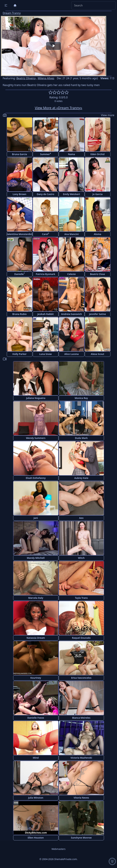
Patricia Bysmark (45, 274)
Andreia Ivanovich (71, 314)
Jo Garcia (98, 194)
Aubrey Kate (81, 478)
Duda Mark (81, 438)
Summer (46, 154)
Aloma (98, 234)
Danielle (20, 274)
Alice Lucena (71, 354)
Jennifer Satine (97, 314)
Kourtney (36, 678)
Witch (81, 558)
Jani (36, 518)
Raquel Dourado (81, 638)
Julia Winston (36, 798)
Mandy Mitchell (36, 558)
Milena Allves (46, 78)
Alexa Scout (97, 354)
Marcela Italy (36, 598)
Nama (71, 154)
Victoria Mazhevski (81, 758)
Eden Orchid (97, 154)
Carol (46, 234)
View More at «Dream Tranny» (58, 108)
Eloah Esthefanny (36, 478)
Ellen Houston (36, 838)
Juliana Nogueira (36, 398)
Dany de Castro (45, 194)
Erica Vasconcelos (81, 678)
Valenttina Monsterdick (20, 234)
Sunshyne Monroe (81, 838)
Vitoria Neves (81, 798)
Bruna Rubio (19, 314)
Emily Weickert (71, 194)
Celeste (71, 274)
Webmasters (58, 849)
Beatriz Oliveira (26, 78)
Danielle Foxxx (36, 718)
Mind (36, 758)
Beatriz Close (97, 274)
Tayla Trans (81, 598)
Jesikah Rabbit (45, 314)
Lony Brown (19, 194)
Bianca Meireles (81, 718)
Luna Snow (46, 354)
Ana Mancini (71, 234)
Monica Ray (81, 398)
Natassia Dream (36, 638)
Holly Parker (20, 354)
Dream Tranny (12, 13)
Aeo (81, 518)
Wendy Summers (36, 438)
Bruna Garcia (19, 154)
